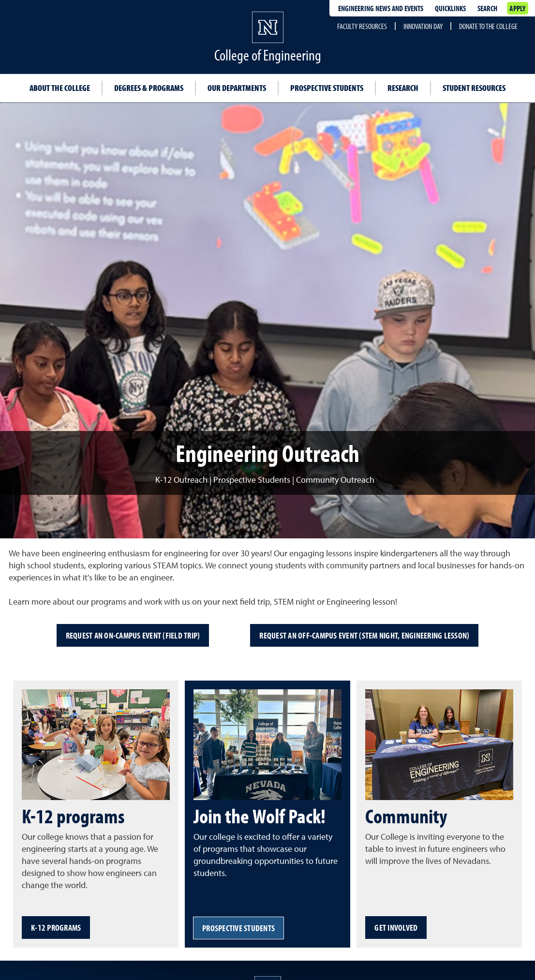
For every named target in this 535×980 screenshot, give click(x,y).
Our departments (237, 88)
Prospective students (327, 88)
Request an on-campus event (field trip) (133, 635)
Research (403, 88)
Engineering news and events (381, 8)
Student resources (474, 88)
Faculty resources (362, 26)
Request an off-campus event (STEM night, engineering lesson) (364, 635)
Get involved (396, 928)
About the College (60, 88)
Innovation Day (423, 26)
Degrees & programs (149, 88)
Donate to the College (488, 26)
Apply (517, 8)
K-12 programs (56, 928)
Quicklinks (450, 8)
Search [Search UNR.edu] (487, 8)
